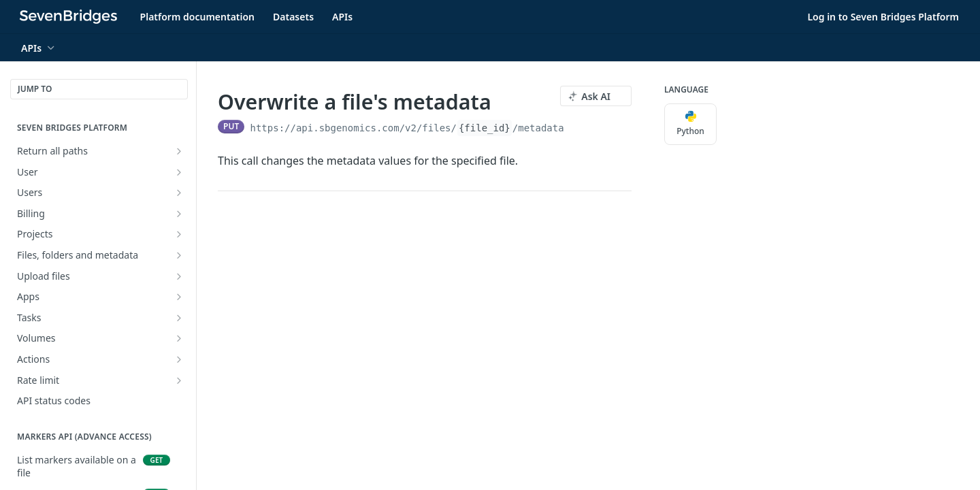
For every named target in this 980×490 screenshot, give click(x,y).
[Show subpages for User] (179, 172)
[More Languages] (730, 125)
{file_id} (485, 128)
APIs (342, 17)
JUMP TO (35, 89)
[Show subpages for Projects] (179, 234)
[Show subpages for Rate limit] (179, 380)
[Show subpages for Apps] (179, 297)
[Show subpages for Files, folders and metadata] (179, 255)
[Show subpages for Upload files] (179, 276)
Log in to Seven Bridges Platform (883, 17)
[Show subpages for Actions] (179, 359)
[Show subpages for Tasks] (179, 318)
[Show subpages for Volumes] (179, 338)
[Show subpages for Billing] (179, 214)
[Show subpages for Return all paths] (179, 151)
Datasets (293, 17)
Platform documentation (197, 17)
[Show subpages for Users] (179, 193)
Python (690, 124)
